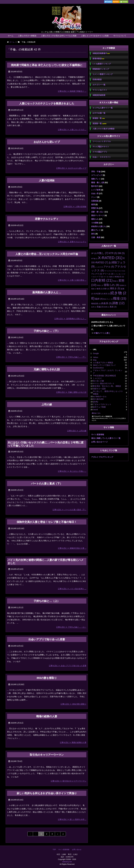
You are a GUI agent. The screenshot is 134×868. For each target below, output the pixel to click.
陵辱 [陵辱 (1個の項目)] (107, 307)
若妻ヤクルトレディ (47, 219)
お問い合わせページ (99, 442)
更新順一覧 (100, 124)
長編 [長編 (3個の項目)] (100, 307)
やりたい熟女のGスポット (104, 383)
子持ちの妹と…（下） (47, 331)
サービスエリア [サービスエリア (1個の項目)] (111, 271)
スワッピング (97, 175)
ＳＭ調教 (95, 223)
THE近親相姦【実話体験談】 (105, 376)
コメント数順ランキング (103, 74)
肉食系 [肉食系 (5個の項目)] (106, 303)
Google (96, 353)
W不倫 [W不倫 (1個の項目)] (94, 259)
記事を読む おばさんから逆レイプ (71, 168)
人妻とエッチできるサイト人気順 (95, 36)
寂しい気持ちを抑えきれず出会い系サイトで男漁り (47, 793)
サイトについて (120, 36)
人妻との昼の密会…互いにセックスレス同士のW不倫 (47, 254)
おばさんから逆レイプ (47, 142)
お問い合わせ (77, 850)
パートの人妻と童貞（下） (47, 484)
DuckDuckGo (98, 368)
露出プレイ (96, 230)
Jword (95, 410)
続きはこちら (96, 413)
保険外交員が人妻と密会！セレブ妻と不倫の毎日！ (47, 522)
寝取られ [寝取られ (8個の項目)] (111, 285)
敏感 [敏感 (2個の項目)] (100, 289)
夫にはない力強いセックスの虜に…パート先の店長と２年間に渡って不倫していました (46, 444)
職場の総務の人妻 (47, 716)
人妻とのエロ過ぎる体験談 (104, 129)
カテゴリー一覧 (99, 85)
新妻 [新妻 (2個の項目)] (106, 289)
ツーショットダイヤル (102, 141)
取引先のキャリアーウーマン (47, 755)
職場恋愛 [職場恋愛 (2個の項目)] (96, 304)
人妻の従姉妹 (47, 180)
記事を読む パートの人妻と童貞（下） (69, 510)
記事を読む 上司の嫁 (77, 431)
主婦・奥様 (96, 237)
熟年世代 (95, 186)
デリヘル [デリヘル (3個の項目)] (108, 274)
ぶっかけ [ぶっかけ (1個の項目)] (99, 267)
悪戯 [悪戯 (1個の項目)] (94, 289)
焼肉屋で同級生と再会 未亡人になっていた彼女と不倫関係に (47, 65)
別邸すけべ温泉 (99, 389)
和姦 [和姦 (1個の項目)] (116, 281)
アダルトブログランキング (102, 457)
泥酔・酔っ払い (98, 212)
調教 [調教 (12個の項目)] (118, 303)
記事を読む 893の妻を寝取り (73, 704)
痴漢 (93, 204)
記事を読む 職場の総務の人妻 (73, 742)
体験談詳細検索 (99, 95)
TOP (54, 850)
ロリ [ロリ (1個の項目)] (106, 277)
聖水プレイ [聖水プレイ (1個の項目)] (108, 299)
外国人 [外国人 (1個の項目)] (100, 285)
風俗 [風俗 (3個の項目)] (113, 307)
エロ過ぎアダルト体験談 (103, 363)
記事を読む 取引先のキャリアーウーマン (69, 781)
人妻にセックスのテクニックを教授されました (47, 103)
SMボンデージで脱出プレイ (104, 365)
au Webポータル (100, 397)
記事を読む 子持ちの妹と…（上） (71, 627)
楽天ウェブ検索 (99, 407)
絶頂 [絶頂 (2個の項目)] (107, 294)
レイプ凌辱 (96, 190)
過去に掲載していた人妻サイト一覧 (106, 438)
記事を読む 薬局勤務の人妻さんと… (70, 319)
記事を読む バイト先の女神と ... (72, 589)
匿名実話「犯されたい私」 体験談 (107, 386)
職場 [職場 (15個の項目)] (120, 298)
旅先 (93, 234)
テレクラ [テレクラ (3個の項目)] (97, 274)
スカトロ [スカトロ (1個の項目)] (121, 271)
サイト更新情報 (98, 435)
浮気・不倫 (96, 172)
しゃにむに (97, 378)
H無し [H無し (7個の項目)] (103, 253)
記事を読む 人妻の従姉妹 (75, 207)
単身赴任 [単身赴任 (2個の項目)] (119, 277)
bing (95, 360)
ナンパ (94, 197)
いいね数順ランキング (102, 64)
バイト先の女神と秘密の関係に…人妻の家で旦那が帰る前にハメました (46, 562)
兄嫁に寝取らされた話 (47, 369)
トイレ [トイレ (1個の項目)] (117, 274)
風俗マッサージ (98, 215)
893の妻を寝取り (47, 678)
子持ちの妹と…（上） (47, 601)
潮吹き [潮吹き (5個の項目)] (115, 288)
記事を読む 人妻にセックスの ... (72, 130)
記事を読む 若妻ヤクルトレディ (72, 242)
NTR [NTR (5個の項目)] (113, 253)
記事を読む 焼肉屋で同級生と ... (72, 91)
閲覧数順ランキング (101, 69)
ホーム (11, 36)
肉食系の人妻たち (99, 226)
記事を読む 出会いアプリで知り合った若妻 (68, 666)
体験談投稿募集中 (101, 53)
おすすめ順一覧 (99, 113)
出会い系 (95, 193)
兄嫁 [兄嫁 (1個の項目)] (111, 277)
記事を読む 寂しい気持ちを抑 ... (72, 819)
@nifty (96, 402)
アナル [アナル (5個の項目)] (109, 267)
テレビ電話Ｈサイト (101, 147)
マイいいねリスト (100, 90)
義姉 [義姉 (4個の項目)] (99, 299)
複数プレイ (96, 179)
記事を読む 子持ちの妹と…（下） (71, 357)
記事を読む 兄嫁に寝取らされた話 (71, 392)
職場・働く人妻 (98, 183)
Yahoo (95, 357)
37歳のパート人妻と (102, 333)
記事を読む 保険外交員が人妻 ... (72, 548)
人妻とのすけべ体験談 (27, 36)
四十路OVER (98, 399)
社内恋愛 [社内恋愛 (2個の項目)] (99, 294)
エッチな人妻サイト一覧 (103, 108)
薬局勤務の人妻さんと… (47, 292)
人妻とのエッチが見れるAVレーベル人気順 (59, 36)
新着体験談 (98, 59)
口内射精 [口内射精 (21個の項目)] (102, 280)
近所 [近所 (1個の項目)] (94, 307)
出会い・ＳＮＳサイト (102, 157)
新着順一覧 (99, 118)
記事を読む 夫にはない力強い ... (72, 471)
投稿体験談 (97, 79)
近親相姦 (95, 201)
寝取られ (95, 219)
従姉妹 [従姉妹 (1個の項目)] (123, 285)
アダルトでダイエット (102, 404)
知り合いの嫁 (98, 381)
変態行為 (95, 208)
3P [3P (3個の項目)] (94, 253)
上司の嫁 (47, 404)
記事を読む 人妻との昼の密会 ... (72, 280)
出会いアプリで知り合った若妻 (47, 639)
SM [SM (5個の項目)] (121, 253)
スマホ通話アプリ (100, 152)
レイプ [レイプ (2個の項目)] (99, 277)
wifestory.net (67, 862)
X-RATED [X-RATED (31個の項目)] (110, 258)
